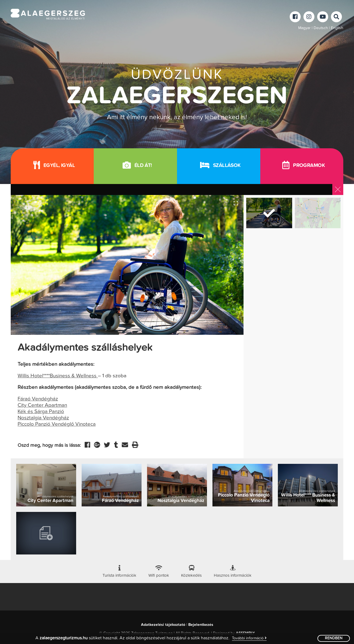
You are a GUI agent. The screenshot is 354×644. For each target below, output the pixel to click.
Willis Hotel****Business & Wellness (58, 376)
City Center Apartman (42, 405)
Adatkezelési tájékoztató (163, 625)
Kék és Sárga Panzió (41, 412)
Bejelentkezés (201, 625)
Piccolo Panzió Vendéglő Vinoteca (57, 424)
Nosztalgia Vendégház (43, 418)
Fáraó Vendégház (38, 399)
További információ (249, 638)
